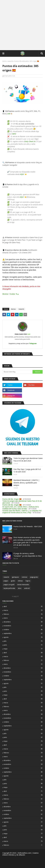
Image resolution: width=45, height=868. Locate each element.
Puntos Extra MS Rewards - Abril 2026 (28, 527)
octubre (23, 630)
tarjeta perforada (9, 588)
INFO (14, 134)
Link (9, 114)
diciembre (23, 622)
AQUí (22, 174)
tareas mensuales (23, 585)
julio (23, 641)
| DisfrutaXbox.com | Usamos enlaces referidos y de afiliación (20, 854)
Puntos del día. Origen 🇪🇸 (12, 499)
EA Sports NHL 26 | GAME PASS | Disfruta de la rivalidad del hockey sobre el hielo (21, 508)
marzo (23, 610)
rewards (10, 61)
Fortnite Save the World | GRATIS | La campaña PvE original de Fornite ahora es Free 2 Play (22, 512)
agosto (23, 637)
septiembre (23, 633)
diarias (13, 309)
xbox (20, 588)
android (27, 588)
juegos (6, 581)
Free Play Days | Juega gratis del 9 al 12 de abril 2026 (27, 471)
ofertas (20, 581)
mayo (23, 649)
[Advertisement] (22, 25)
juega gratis (34, 577)
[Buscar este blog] (17, 372)
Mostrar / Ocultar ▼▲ (11, 294)
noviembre (23, 626)
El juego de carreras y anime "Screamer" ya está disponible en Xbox (28, 555)
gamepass (15, 577)
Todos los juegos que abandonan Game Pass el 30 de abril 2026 (28, 460)
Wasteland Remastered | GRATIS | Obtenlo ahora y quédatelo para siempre (26, 483)
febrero (23, 614)
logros (28, 581)
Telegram (33, 343)
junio (23, 645)
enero (23, 618)
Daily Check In (30, 141)
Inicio (4, 61)
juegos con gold (9, 585)
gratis (13, 581)
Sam (7, 76)
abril (23, 606)
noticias (24, 577)
